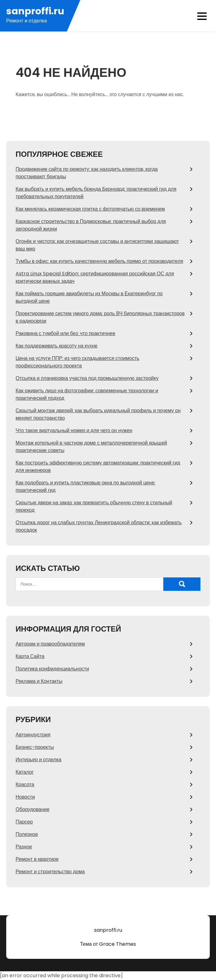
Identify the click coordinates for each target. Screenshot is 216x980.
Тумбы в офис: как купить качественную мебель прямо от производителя (99, 261)
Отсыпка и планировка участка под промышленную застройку (87, 378)
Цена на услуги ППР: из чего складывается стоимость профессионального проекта (77, 362)
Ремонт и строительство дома (50, 872)
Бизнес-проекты (35, 747)
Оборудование (33, 809)
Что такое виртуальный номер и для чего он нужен (74, 430)
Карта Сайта (30, 656)
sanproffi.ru (35, 11)
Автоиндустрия (33, 735)
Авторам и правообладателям (50, 644)
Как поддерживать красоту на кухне (57, 346)
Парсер (24, 822)
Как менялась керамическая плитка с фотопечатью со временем (90, 209)
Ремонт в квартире (37, 859)
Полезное (27, 834)
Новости (25, 797)
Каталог (25, 772)
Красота (25, 784)
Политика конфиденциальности (52, 669)
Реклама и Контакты (39, 681)
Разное (24, 847)
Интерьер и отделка (38, 760)
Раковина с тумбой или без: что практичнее (65, 333)
